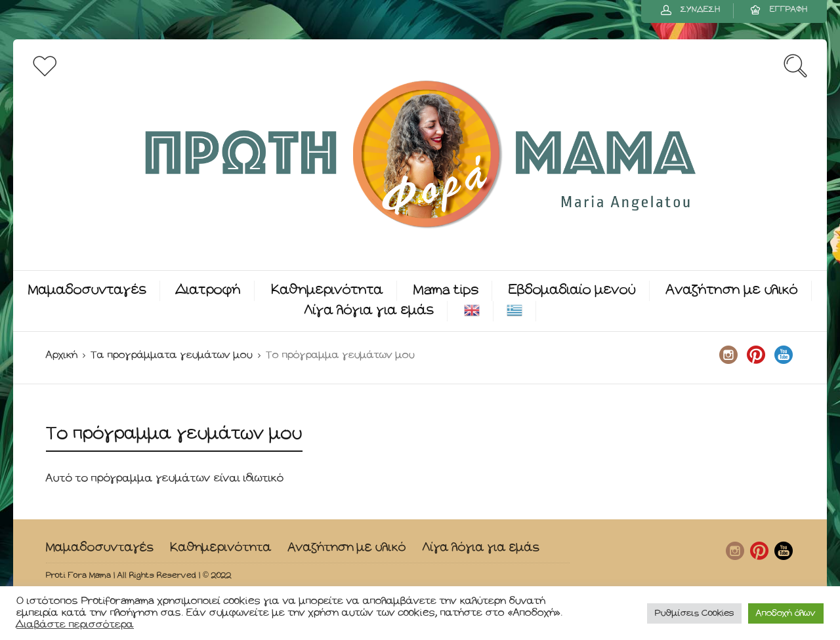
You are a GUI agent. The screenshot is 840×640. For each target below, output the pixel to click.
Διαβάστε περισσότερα (75, 625)
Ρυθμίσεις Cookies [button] (694, 613)
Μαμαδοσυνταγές (87, 290)
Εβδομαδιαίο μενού (572, 290)
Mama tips (446, 290)
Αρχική (62, 355)
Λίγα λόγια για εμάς (369, 310)
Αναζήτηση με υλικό (732, 290)
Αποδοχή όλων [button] (786, 613)
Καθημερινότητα (327, 290)
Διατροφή (209, 290)
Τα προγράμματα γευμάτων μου (172, 355)
